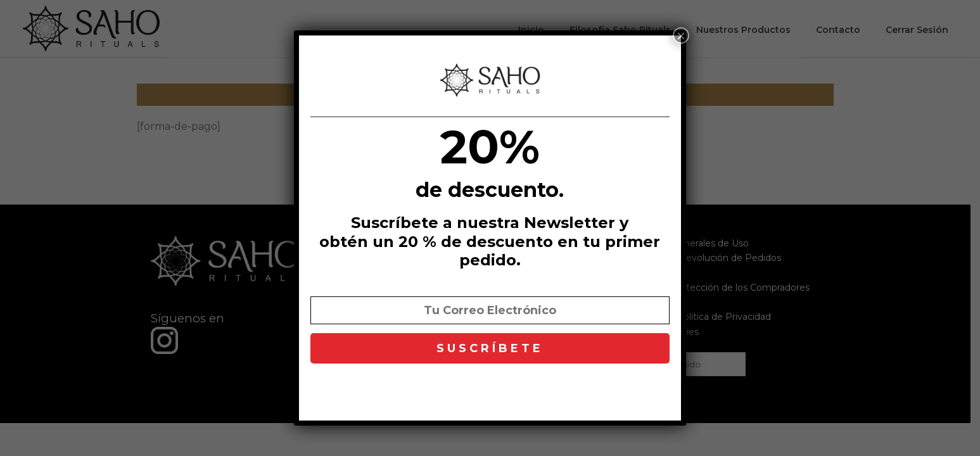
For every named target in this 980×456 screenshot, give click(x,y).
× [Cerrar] (681, 35)
